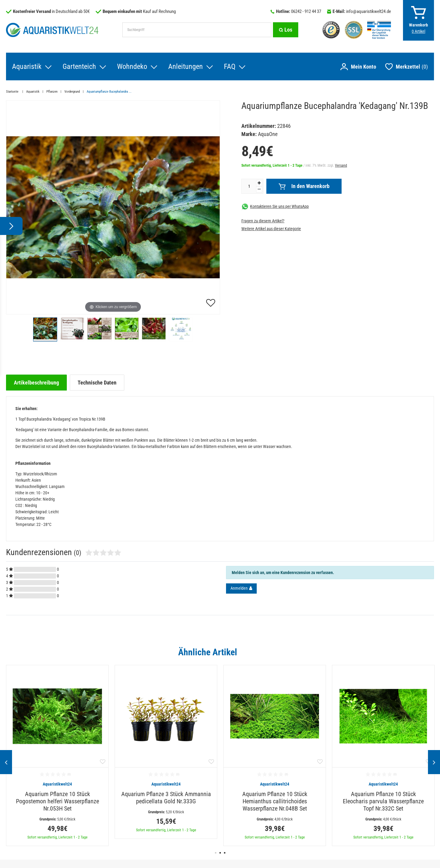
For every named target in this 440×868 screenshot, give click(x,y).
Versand (341, 165)
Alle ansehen (421, 652)
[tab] (36, 383)
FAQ (230, 66)
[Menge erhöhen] (259, 183)
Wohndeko (132, 66)
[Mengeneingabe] (249, 186)
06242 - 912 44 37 (306, 11)
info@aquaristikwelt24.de (369, 11)
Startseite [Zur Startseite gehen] (13, 92)
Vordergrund (72, 92)
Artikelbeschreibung (36, 383)
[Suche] (286, 30)
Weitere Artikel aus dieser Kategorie (271, 229)
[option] (57, 755)
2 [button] (220, 853)
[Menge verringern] (259, 189)
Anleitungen (186, 66)
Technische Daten (97, 383)
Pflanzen (52, 92)
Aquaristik (27, 66)
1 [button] (216, 853)
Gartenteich (79, 66)
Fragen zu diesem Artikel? (263, 221)
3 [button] (225, 853)
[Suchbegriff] (197, 30)
